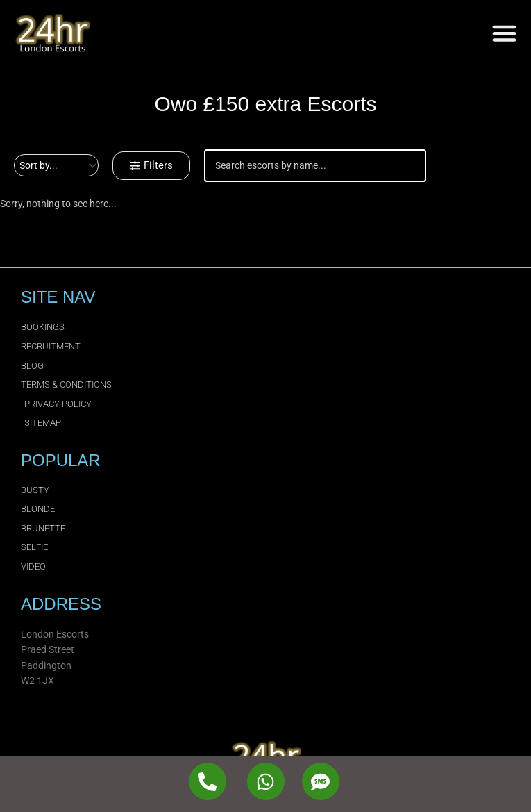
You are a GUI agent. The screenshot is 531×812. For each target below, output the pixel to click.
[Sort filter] (56, 165)
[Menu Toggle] (504, 33)
